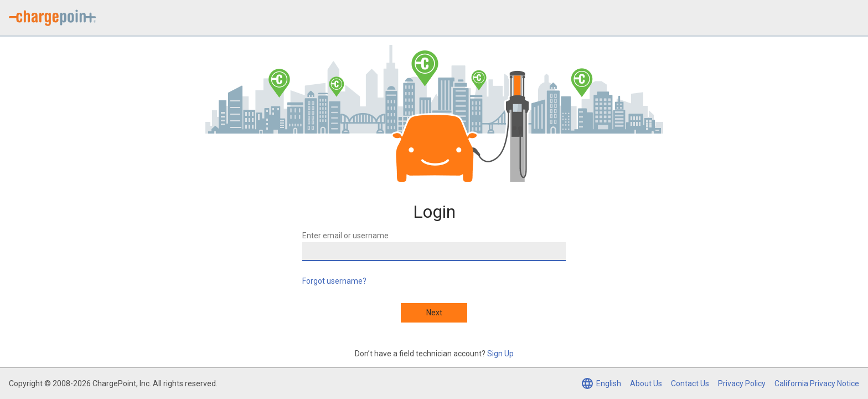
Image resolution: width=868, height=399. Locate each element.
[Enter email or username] (434, 252)
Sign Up (500, 354)
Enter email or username (345, 236)
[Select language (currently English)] (601, 383)
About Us (646, 383)
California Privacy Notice (817, 383)
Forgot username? (334, 281)
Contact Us (690, 383)
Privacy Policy (742, 383)
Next (434, 313)
